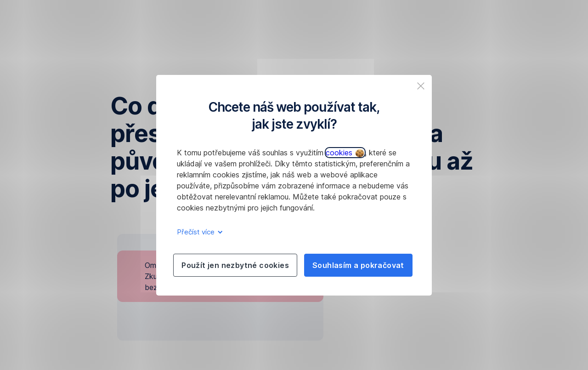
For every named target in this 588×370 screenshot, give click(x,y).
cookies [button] (345, 153)
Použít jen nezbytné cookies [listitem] (235, 265)
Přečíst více (198, 232)
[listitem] (421, 86)
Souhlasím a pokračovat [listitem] (358, 265)
